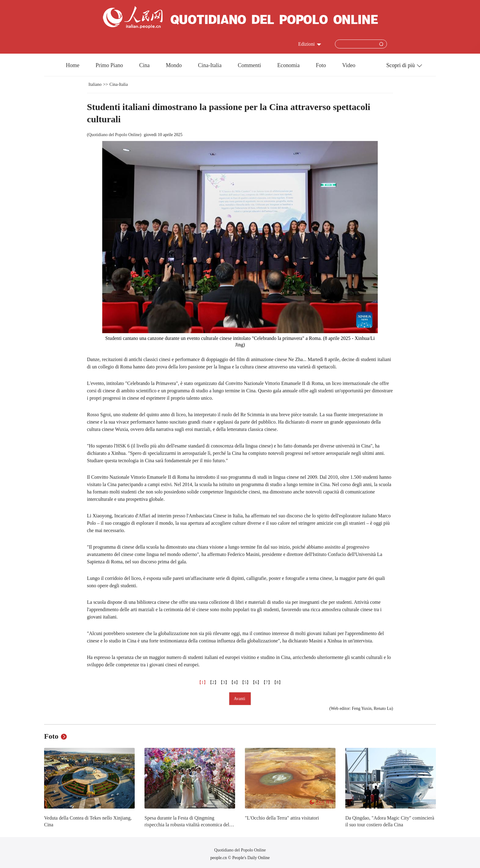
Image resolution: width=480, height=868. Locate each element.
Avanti (240, 699)
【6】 (256, 682)
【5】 (245, 682)
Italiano (95, 84)
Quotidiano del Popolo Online (114, 135)
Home (73, 65)
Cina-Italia (210, 65)
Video (349, 65)
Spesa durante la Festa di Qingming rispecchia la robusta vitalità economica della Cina (189, 824)
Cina (144, 65)
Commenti (249, 65)
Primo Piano (109, 65)
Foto (321, 65)
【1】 (202, 682)
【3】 (224, 682)
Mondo (174, 65)
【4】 (235, 682)
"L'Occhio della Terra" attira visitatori (282, 818)
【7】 (267, 682)
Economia (289, 65)
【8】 (277, 682)
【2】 (213, 682)
